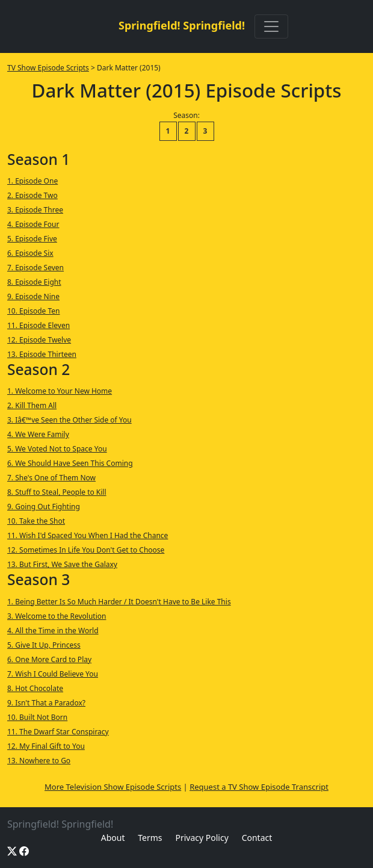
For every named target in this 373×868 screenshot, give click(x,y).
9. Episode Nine (33, 296)
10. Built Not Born (37, 717)
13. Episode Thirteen (42, 354)
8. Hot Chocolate (35, 688)
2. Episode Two (32, 195)
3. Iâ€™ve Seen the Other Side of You (69, 420)
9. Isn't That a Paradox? (46, 703)
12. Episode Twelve (39, 340)
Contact (257, 838)
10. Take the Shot (36, 521)
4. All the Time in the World (53, 631)
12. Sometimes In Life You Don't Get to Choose (86, 550)
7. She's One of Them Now (51, 478)
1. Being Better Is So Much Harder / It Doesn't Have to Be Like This (119, 602)
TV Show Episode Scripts (48, 68)
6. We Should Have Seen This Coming (70, 463)
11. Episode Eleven (39, 325)
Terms (150, 838)
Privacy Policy (202, 838)
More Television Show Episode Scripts (113, 787)
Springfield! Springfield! (182, 25)
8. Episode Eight (34, 282)
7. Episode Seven (35, 268)
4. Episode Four (33, 224)
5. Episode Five (32, 239)
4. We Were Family (38, 434)
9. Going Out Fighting (44, 507)
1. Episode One (32, 181)
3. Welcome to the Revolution (57, 616)
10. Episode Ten (34, 311)
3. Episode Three (35, 210)
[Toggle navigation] (271, 26)
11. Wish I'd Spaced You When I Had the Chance (88, 535)
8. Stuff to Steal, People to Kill (57, 492)
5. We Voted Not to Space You (57, 449)
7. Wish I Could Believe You (53, 674)
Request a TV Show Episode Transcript (259, 787)
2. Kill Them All (32, 405)
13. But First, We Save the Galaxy (62, 564)
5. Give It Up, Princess (44, 645)
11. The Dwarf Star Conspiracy (58, 732)
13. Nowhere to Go (39, 761)
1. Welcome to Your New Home (60, 391)
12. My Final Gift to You (46, 746)
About (113, 838)
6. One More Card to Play (49, 659)
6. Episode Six (30, 253)
